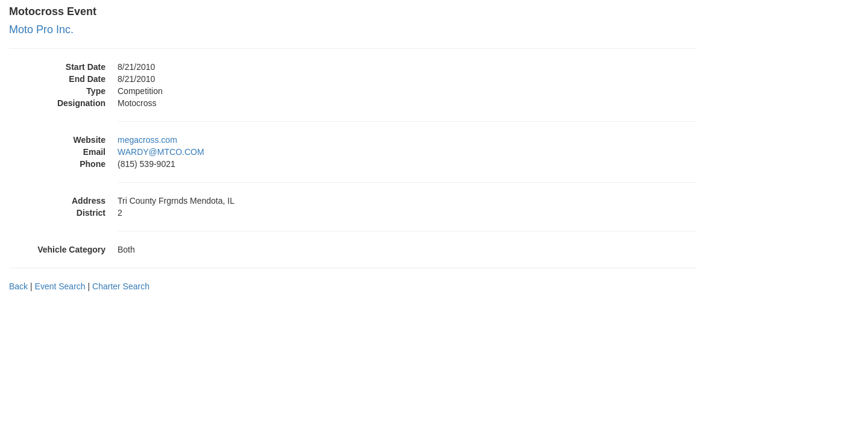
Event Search (60, 286)
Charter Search (121, 286)
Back (18, 286)
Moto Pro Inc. (41, 30)
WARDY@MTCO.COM (161, 152)
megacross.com (147, 140)
